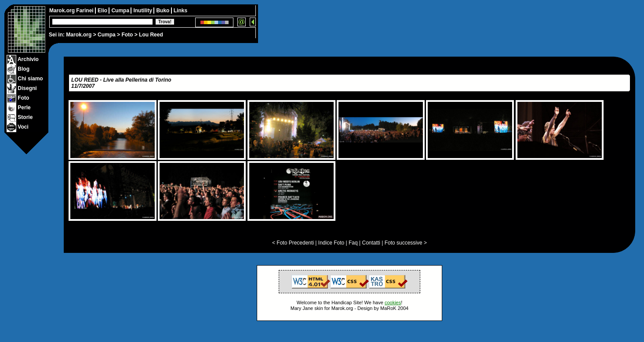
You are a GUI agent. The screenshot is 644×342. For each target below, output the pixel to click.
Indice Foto (331, 243)
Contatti (371, 243)
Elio (103, 11)
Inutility (143, 11)
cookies (393, 302)
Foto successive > (406, 243)
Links (180, 11)
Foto (127, 35)
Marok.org (79, 35)
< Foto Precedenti (293, 243)
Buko (163, 11)
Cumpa (107, 35)
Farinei (86, 11)
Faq (353, 243)
